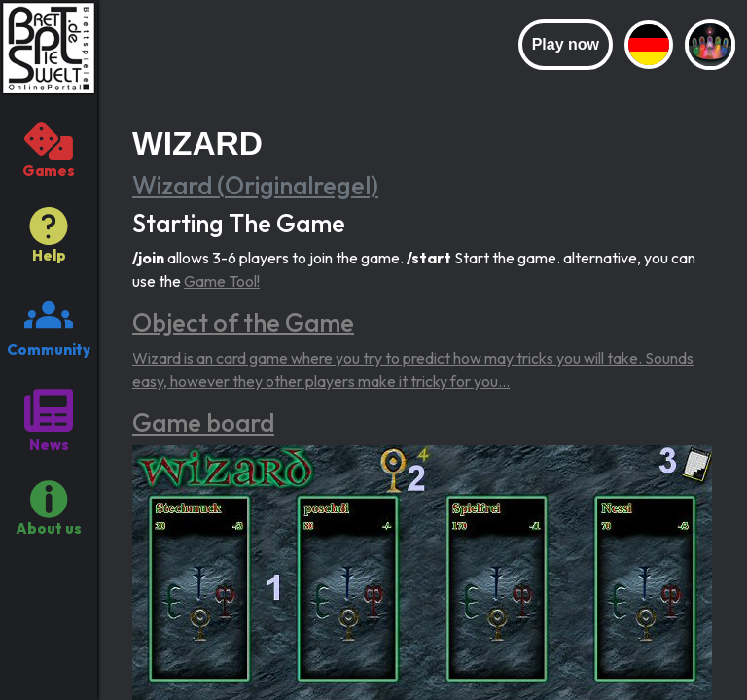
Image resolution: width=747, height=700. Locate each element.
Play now (566, 44)
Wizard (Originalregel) (255, 186)
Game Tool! (222, 281)
